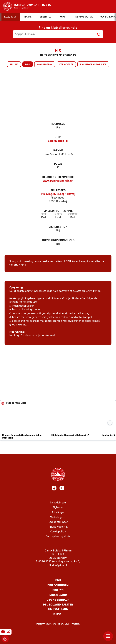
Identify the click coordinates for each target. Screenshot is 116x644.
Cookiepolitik (58, 532)
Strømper (73, 214)
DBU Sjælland (58, 610)
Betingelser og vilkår (58, 537)
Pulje (58, 164)
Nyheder (58, 508)
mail (92, 262)
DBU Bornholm (58, 586)
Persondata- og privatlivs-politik (58, 624)
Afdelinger (58, 512)
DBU (58, 581)
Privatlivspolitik (58, 527)
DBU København (58, 600)
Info (28, 65)
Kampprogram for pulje (93, 65)
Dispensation (58, 227)
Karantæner (66, 65)
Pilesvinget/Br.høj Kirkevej (58, 194)
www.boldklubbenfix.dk (58, 181)
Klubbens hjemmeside (58, 177)
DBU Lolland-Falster (58, 605)
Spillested (58, 191)
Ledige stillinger (58, 522)
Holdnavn (58, 124)
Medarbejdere (58, 517)
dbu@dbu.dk (60, 565)
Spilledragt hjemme (58, 211)
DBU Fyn (58, 590)
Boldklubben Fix (58, 141)
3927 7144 (20, 265)
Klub (58, 137)
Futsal (58, 614)
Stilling (14, 65)
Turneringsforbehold (58, 240)
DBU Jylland (58, 595)
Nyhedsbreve (58, 503)
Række (58, 151)
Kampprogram (45, 65)
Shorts (58, 214)
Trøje (44, 214)
